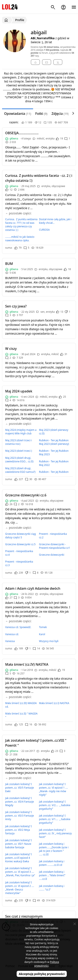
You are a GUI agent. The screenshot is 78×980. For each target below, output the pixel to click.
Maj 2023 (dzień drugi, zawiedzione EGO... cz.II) (19, 460)
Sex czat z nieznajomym (24, 916)
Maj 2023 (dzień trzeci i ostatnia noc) (19, 442)
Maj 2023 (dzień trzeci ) (19, 451)
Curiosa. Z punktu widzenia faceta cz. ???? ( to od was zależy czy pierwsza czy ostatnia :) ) (21, 225)
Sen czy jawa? (16, 306)
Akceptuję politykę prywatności (42, 974)
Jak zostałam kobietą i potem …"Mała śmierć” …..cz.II (52, 875)
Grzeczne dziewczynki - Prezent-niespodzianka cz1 (55, 546)
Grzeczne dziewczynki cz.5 (20, 544)
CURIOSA (45, 230)
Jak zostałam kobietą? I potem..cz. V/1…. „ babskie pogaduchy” (55, 819)
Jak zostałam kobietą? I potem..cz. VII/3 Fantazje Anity (20, 816)
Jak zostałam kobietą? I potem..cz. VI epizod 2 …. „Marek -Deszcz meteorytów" (20, 888)
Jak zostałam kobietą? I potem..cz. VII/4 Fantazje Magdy (20, 802)
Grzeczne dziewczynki (52, 555)
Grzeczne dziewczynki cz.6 (26, 495)
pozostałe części (18, 213)
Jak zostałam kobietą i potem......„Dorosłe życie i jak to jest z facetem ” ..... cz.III (54, 849)
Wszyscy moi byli (49, 641)
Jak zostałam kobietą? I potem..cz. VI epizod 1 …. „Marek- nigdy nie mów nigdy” (54, 789)
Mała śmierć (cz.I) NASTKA (54, 703)
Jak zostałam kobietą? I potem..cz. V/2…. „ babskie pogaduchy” (55, 805)
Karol (42, 634)
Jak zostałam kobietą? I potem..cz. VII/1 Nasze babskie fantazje (19, 844)
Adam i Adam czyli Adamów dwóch (33, 588)
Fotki (41, 114)
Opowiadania (18, 114)
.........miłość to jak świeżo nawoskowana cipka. (20, 239)
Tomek (43, 627)
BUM (9, 264)
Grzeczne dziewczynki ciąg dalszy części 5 (20, 536)
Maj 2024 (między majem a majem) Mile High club (21, 432)
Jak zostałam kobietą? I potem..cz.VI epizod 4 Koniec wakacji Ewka (19, 858)
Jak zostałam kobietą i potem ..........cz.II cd (52, 863)
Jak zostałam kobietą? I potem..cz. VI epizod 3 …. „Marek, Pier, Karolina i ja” (20, 872)
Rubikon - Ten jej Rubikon (54, 472)
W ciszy (11, 349)
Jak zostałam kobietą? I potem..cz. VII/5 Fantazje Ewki (20, 788)
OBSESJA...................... (22, 133)
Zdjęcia (60, 114)
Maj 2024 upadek (19, 391)
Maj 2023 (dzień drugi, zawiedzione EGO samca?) (20, 470)
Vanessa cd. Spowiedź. (18, 627)
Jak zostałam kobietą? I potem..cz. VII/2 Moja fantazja (19, 830)
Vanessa (10, 641)
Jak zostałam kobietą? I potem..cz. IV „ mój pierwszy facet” (55, 833)
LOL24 (10, 7)
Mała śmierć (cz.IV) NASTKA (27, 664)
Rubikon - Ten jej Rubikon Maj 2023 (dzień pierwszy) (54, 442)
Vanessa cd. (12, 634)
